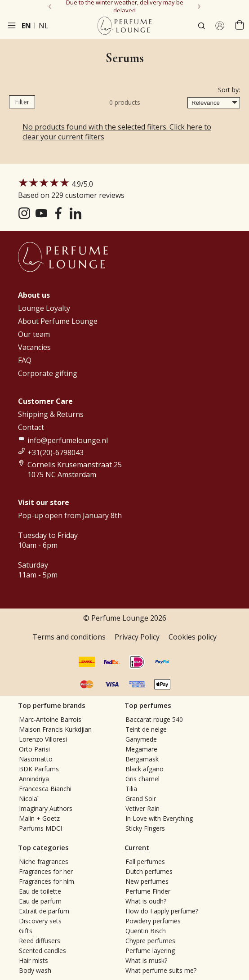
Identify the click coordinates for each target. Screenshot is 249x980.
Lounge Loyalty (44, 308)
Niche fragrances (44, 861)
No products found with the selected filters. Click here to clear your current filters (117, 132)
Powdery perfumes (153, 921)
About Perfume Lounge (58, 321)
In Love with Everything (159, 818)
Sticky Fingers (145, 828)
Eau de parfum (40, 901)
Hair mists (33, 960)
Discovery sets (40, 921)
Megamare (141, 749)
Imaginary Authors (46, 808)
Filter (22, 102)
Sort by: (229, 90)
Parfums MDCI (40, 828)
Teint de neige (146, 729)
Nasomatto (36, 759)
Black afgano (145, 769)
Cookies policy (193, 637)
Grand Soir (141, 799)
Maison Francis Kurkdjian (55, 729)
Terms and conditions (69, 637)
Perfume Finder (148, 891)
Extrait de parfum (44, 911)
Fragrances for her (46, 871)
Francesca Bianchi (45, 789)
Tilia (131, 789)
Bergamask (142, 759)
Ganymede (141, 739)
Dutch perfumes (149, 871)
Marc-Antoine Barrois (50, 719)
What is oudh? (146, 901)
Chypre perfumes (150, 941)
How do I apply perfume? (162, 911)
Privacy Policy (137, 637)
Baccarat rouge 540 (154, 719)
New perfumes (147, 881)
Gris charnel (142, 779)
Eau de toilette (40, 891)
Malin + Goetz (39, 818)
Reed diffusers (40, 941)
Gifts (26, 931)
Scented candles (42, 951)
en (26, 26)
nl (44, 26)
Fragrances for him (47, 881)
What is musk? (146, 960)
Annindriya (34, 779)
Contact (31, 427)
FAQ (25, 360)
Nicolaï (29, 799)
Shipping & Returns (51, 414)
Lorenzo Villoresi (43, 739)
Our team (34, 334)
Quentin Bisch (146, 931)
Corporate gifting (48, 373)
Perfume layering (150, 951)
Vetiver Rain (142, 808)
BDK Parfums (39, 769)
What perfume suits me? (161, 970)
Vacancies (34, 347)
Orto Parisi (34, 749)
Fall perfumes (145, 861)
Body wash (35, 970)
